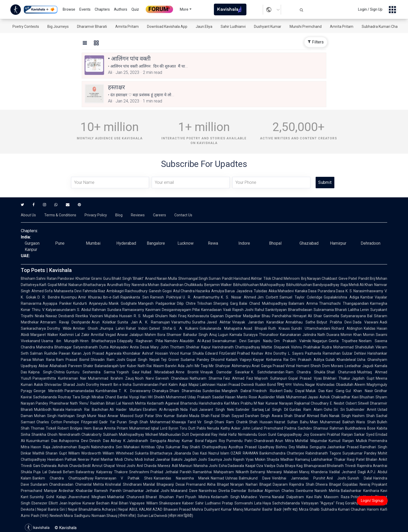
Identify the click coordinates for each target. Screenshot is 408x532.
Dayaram (280, 484)
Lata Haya (263, 503)
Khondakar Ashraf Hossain (145, 353)
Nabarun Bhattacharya (87, 285)
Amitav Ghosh (85, 328)
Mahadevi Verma (256, 497)
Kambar (367, 297)
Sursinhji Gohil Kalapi (48, 497)
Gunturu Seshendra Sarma (91, 372)
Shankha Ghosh (44, 434)
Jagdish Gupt (363, 378)
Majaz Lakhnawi (202, 385)
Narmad (217, 478)
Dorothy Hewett (99, 385)
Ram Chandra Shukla (305, 372)
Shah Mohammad (155, 422)
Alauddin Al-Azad (195, 341)
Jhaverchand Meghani (87, 497)
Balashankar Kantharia (360, 491)
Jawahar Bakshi (169, 459)
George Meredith (48, 391)
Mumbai (93, 243)
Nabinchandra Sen (107, 447)
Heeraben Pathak (62, 459)
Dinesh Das (99, 441)
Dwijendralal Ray (204, 434)
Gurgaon (32, 243)
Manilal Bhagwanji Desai (164, 484)
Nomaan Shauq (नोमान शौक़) (114, 516)
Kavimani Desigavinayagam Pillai (173, 310)
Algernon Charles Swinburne (289, 491)
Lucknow (186, 243)
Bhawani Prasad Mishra (183, 509)
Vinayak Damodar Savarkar (225, 372)
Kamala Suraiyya (244, 335)
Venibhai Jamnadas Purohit (299, 478)
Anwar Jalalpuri (130, 335)
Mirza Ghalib (309, 509)
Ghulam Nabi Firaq (171, 316)
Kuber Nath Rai (139, 366)
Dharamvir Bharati (92, 27)
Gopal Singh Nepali (143, 360)
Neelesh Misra (61, 516)
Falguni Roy (215, 441)
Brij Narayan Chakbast (319, 278)
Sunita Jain (128, 322)
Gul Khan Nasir (359, 391)
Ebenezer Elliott (45, 503)
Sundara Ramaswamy (126, 310)
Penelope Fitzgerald (81, 422)
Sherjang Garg (226, 303)
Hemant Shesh (308, 366)
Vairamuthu (181, 322)
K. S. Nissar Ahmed (238, 297)
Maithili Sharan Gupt (50, 453)
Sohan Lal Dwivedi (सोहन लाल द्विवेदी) (165, 516)
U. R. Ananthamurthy (201, 297)
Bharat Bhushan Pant (165, 497)
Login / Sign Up (370, 9)
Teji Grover (170, 360)
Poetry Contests (26, 27)
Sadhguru (82, 516)
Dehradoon (371, 243)
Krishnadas (326, 385)
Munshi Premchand (306, 27)
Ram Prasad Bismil (73, 360)
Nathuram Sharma (206, 378)
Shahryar (223, 366)
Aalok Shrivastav (48, 385)
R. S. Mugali (144, 316)
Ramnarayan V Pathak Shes (124, 478)
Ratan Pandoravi (60, 278)
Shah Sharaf (295, 416)
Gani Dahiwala (45, 466)
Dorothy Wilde (59, 328)
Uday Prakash (199, 397)
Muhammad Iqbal (144, 428)
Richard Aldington (347, 328)
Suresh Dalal (360, 478)
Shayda (273, 459)
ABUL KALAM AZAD (146, 509)
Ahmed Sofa (42, 291)
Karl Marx (232, 403)
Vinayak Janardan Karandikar (258, 322)
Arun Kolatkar (104, 322)
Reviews (138, 215)
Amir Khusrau (90, 297)
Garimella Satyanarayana (345, 316)
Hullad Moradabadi (158, 372)
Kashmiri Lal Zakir (75, 335)
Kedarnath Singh (225, 497)
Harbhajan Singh (72, 416)
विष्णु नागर (284, 385)
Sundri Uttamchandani (311, 328)
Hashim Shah (363, 416)
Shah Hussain (261, 422)
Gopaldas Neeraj (356, 484)
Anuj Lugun (219, 335)
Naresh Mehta (134, 403)
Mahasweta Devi (68, 291)
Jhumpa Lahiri (112, 328)
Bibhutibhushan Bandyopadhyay (313, 285)
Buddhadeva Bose (360, 428)
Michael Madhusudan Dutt (167, 434)
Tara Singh (81, 397)
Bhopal (275, 243)
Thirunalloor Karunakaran (280, 335)
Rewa (213, 243)
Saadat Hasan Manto (230, 397)
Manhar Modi (112, 459)
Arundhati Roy (119, 285)
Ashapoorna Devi (74, 441)
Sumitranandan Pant (150, 385)
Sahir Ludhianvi (233, 27)
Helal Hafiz (228, 434)
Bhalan (372, 459)
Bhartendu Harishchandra (202, 403)
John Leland (252, 428)
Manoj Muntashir (247, 509)
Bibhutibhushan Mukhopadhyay (259, 285)
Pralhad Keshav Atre (255, 353)
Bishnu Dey (285, 447)
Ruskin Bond (266, 385)
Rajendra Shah (302, 484)
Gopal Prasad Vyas (305, 378)
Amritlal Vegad (103, 335)
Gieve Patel (348, 278)
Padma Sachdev (298, 428)
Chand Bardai (116, 397)
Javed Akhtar (219, 322)
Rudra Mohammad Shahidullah (348, 347)
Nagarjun (320, 341)
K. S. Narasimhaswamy (364, 291)
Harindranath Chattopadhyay (236, 347)
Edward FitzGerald (221, 353)
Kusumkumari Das (42, 441)
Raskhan (97, 403)
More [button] (184, 9)
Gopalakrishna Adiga (341, 297)
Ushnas (231, 478)
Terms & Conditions (60, 215)
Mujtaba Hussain (118, 316)
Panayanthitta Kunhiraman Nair (60, 378)
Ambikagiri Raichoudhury (127, 291)
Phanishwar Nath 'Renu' (69, 403)
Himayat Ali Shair (308, 316)
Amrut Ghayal (103, 466)
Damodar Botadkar (247, 491)
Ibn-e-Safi (111, 297)
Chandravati (264, 441)
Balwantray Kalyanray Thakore (102, 472)
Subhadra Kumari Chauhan (384, 27)
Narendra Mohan (145, 285)
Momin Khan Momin (358, 335)
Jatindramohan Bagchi (71, 447)
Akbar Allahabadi (53, 366)
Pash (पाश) (40, 516)
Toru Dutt (187, 428)
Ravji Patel (356, 459)
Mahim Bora (155, 335)
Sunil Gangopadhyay (285, 434)
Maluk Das (315, 391)
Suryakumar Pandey (359, 453)
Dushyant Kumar (268, 27)
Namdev (171, 341)
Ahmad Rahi (317, 416)
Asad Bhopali (255, 328)
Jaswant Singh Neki (216, 410)
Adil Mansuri (182, 466)
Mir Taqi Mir (204, 366)
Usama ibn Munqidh (60, 341)
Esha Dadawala (232, 466)
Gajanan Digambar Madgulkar (235, 316)
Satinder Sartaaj (250, 410)
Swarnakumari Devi (229, 341)
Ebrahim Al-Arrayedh (161, 410)
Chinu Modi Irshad (139, 459)
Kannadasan (211, 310)
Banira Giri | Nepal (62, 509)
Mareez (164, 466)
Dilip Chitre (186, 303)
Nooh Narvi (145, 378)
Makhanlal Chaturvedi (126, 497)
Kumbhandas (106, 391)
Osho (328, 410)
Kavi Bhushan (363, 397)
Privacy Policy (96, 215)
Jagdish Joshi (195, 459)
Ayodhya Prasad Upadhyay (251, 447)
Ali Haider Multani (125, 410)
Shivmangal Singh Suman (199, 278)
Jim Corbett (268, 297)
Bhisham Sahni (33, 278)
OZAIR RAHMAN (244, 453)
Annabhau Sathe (300, 322)
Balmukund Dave (255, 478)
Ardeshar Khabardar (76, 491)
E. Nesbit (337, 403)
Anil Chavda (146, 466)
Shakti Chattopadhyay (208, 447)
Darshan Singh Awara (264, 416)
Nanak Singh (340, 416)
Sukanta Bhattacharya (154, 453)
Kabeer (188, 503)
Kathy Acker (231, 428)
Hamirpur (338, 243)
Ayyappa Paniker (57, 303)
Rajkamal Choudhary (311, 403)
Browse (69, 9)
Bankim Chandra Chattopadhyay (63, 478)
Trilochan (205, 303)
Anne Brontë (187, 372)
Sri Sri (339, 410)
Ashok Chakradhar (335, 397)
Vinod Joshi (126, 466)
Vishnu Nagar (304, 385)
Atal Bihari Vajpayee (128, 503)
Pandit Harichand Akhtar (242, 278)
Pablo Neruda (208, 428)
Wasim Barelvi (165, 366)
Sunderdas (211, 391)
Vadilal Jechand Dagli (347, 472)
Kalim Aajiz (178, 385)
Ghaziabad (309, 243)
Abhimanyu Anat (246, 366)
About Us (28, 215)
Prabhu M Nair (253, 403)
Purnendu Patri (239, 441)
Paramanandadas (79, 391)
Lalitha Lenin (359, 310)
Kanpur (31, 249)
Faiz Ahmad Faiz (238, 378)
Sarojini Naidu (260, 341)
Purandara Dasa (331, 291)
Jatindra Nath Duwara (321, 335)
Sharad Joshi (74, 385)
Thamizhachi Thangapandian (344, 303)
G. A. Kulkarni (186, 328)
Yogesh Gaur (128, 372)
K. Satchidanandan (268, 372)
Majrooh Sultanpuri (271, 378)
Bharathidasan (300, 310)
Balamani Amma (303, 303)
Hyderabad (126, 243)
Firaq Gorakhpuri (350, 503)
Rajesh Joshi (243, 310)
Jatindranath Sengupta (146, 441)
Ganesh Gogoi (160, 291)
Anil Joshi (336, 478)
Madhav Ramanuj (295, 459)
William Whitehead (118, 453)
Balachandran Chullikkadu (182, 285)
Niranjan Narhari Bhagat (251, 484)
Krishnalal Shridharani (123, 484)
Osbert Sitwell (357, 403)
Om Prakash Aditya (307, 360)
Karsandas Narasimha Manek (182, 478)
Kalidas (370, 328)
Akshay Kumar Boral (186, 441)
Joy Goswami (314, 434)
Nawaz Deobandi (60, 316)
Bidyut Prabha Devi (334, 322)
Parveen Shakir (81, 366)
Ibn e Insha (122, 385)
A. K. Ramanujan (155, 322)
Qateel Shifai (160, 328)
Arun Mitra (284, 441)
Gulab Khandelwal (341, 360)
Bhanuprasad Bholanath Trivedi (330, 466)
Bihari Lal (113, 403)
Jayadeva (244, 291)
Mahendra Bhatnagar (54, 347)
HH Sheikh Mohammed (167, 397)
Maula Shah (199, 416)
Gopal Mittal (57, 285)
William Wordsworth (85, 453)
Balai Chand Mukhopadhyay (263, 303)
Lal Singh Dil (276, 410)
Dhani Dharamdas (185, 391)
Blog (119, 215)
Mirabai (98, 397)
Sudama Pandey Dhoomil (203, 360)
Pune (60, 243)
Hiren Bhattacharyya (98, 341)
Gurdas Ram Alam (306, 410)
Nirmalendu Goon (252, 434)
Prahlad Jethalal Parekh (171, 472)
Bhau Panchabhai (277, 316)
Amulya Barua (223, 291)
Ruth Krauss (279, 328)
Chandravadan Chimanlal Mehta (76, 484)
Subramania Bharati (330, 310)
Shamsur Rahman (329, 428)
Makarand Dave (184, 491)
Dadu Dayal (294, 391)
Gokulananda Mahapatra (221, 328)
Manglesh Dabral (237, 391)
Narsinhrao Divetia (214, 491)
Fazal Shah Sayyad (227, 416)
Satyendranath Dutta (91, 347)
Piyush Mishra (197, 497)
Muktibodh (43, 410)
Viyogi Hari (138, 397)
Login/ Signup (372, 501)
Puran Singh (127, 422)
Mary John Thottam (167, 347)
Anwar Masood (120, 416)
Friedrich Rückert (267, 391)
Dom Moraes (333, 366)
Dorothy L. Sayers (289, 353)
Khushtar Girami (89, 278)
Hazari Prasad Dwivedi (235, 385)
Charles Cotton (49, 422)
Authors (121, 9)
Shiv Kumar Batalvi (172, 416)
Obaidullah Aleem (351, 385)
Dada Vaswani (366, 322)
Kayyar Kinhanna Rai (271, 360)
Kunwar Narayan (279, 403)
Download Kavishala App (167, 27)
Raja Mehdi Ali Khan (357, 285)
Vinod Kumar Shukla (187, 353)
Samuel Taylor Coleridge (301, 297)
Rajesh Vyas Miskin (249, 459)
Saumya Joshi (220, 459)
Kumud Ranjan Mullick (348, 441)
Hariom (373, 509)
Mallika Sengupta (311, 447)
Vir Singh (205, 422)
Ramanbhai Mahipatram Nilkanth (221, 472)
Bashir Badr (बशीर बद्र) (280, 509)
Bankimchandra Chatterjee (282, 453)
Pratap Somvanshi (237, 503)
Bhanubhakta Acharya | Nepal (103, 509)
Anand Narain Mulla (161, 278)
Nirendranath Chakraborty (80, 434)
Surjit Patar (144, 416)
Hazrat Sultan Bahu (291, 422)
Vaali (227, 310)
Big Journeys (58, 27)
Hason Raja (40, 447)
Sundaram (39, 484)
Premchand (273, 428)
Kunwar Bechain (96, 503)
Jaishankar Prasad (343, 447)
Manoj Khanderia (314, 472)
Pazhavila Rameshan (323, 353)
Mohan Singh (45, 416)
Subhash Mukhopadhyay (123, 434)
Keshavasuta (198, 316)
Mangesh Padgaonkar (157, 303)
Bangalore (156, 243)
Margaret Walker (44, 335)
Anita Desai (139, 347)
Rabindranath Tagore (323, 453)
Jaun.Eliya (204, 27)
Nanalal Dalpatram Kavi (292, 497)
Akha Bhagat (218, 484)
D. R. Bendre (49, 297)
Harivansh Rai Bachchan (87, 410)
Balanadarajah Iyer (110, 366)
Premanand (196, 484)
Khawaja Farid (184, 422)
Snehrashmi (139, 472)
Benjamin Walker (218, 285)
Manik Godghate (123, 303)
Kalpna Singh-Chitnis (47, 372)
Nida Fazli (189, 410)
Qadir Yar (107, 422)
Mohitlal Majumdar (311, 441)
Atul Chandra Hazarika (192, 291)
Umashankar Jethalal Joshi (146, 491)
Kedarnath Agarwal (163, 403)
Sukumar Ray (177, 447)
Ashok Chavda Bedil (74, 466)
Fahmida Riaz (94, 291)
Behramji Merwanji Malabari (274, 472)
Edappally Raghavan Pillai (140, 341)
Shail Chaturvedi (341, 372)
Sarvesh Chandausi (172, 378)
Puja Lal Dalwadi (47, 472)
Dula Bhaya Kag (290, 466)
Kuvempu (69, 297)
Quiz (135, 9)
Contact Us (183, 215)
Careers (160, 215)
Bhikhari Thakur (337, 378)
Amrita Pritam (127, 27)
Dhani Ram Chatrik (231, 422)
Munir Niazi (97, 416)
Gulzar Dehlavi (354, 353)
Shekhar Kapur (198, 347)
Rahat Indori (137, 328)
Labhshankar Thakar (328, 459)
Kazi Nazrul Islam (215, 453)
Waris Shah (366, 422)
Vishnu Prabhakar (306, 347)
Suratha (199, 322)
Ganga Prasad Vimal (278, 366)
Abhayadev (119, 347)
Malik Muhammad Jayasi (297, 397)
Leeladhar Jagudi (359, 366)
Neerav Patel (89, 459)
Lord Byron (169, 428)
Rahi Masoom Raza (332, 497)
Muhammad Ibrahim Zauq (111, 378)
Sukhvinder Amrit (361, 410)
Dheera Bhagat (329, 484)
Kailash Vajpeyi (239, 360)
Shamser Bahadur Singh (187, 335)
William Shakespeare (164, 503)
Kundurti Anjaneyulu (90, 303)
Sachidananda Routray (52, 397)
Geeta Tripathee (343, 341)
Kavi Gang (335, 391)
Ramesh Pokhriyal (166, 297)
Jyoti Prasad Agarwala (102, 353)
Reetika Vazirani (89, 316)
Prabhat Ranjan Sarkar (346, 434)
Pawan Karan (70, 353)
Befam (69, 472)
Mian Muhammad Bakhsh (332, 422)
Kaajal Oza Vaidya (260, 466)
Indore (244, 243)
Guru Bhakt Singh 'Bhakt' (123, 278)
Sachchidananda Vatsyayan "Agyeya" (303, 503)
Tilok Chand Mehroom (281, 278)
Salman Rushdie (44, 353)
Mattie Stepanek (275, 347)
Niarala (59, 410)
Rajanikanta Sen (135, 297)
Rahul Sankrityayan (271, 310)
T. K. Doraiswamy (135, 391)
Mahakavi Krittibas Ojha (144, 447)
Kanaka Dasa (306, 291)
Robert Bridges (70, 428)
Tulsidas (260, 291)
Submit (325, 182)
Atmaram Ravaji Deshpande (65, 322)
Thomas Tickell (43, 428)
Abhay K (118, 441)
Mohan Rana (44, 360)
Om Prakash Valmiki (293, 341)
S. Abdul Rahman (91, 310)
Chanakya (160, 391)
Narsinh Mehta (327, 491)
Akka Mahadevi (281, 291)
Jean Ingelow (70, 503)
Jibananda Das (186, 453)
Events (85, 9)
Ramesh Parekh (108, 491)
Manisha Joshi (206, 466)
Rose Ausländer (262, 397)
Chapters (102, 9)
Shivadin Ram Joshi (108, 360)
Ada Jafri (186, 366)
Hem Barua (93, 428)
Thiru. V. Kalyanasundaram (54, 310)
